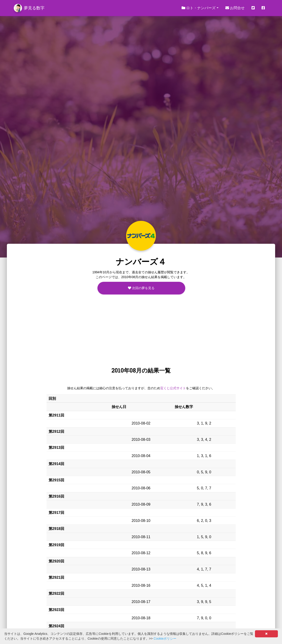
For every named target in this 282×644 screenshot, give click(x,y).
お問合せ (235, 8)
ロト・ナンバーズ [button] (199, 8)
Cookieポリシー (165, 639)
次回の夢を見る (141, 288)
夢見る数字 (29, 8)
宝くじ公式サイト (173, 388)
